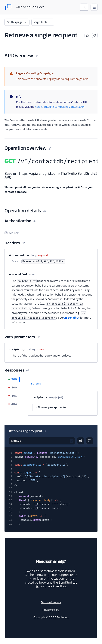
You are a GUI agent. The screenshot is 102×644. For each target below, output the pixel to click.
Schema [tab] (36, 384)
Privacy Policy (51, 610)
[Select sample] (42, 441)
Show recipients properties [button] (50, 407)
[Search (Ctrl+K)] (84, 7)
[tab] (12, 379)
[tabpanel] (63, 396)
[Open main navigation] (94, 7)
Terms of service (51, 602)
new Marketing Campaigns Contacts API (60, 107)
